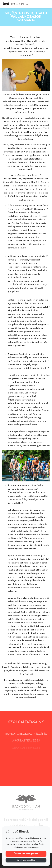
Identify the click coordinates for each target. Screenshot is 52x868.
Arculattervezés (26, 742)
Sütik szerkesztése (26, 860)
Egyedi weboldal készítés (26, 735)
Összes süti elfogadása (26, 854)
